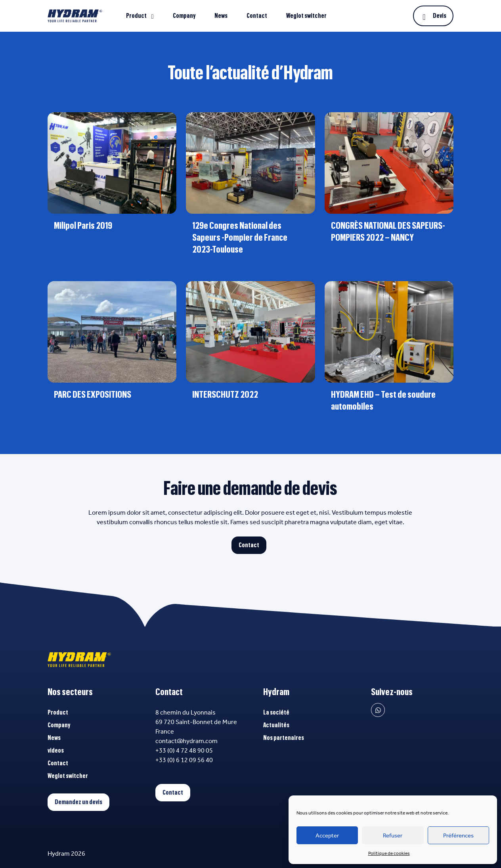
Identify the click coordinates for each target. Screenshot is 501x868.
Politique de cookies (389, 853)
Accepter (327, 835)
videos (56, 751)
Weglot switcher (306, 16)
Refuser (393, 835)
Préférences (458, 835)
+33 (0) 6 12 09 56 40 (184, 760)
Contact (257, 16)
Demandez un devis (78, 802)
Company (184, 16)
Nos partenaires (284, 738)
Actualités (276, 725)
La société (276, 713)
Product (136, 16)
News (221, 16)
